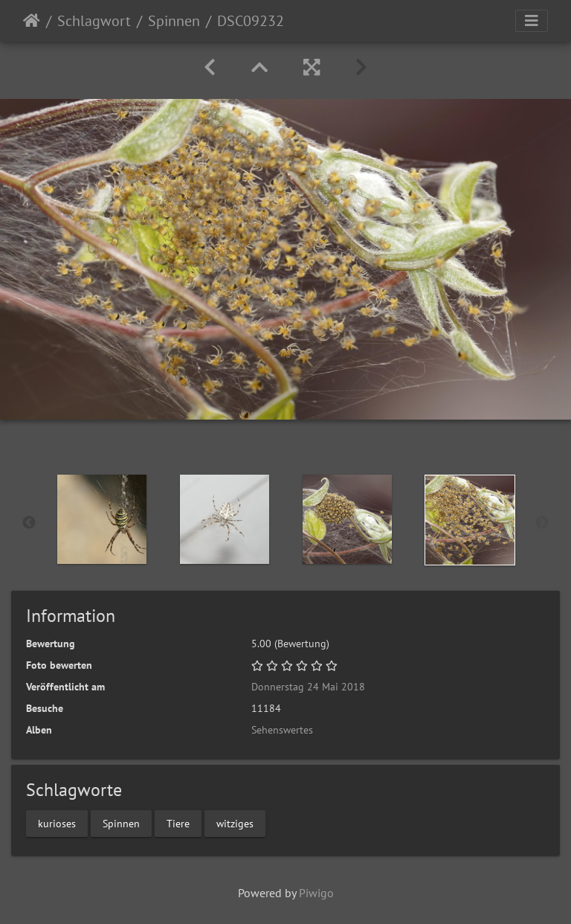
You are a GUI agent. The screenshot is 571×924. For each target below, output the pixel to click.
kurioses (57, 823)
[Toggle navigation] (532, 21)
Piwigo (316, 893)
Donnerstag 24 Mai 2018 (308, 687)
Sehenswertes (282, 730)
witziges (235, 823)
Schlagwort (94, 21)
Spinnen (174, 21)
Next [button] (542, 523)
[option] (101, 519)
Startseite (32, 21)
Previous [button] (29, 523)
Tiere (178, 823)
